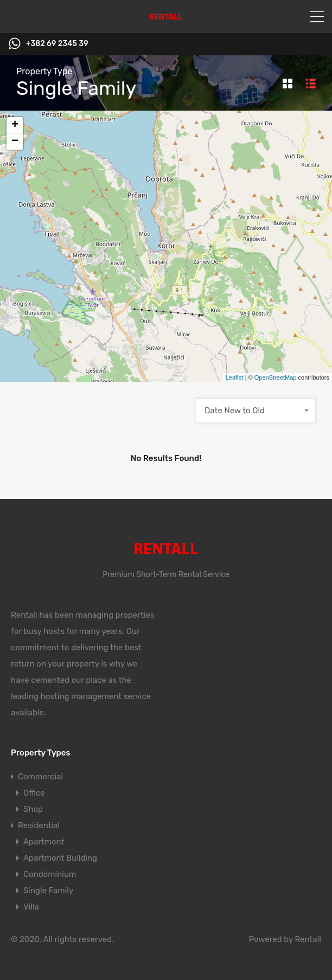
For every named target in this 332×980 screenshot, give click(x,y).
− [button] (15, 142)
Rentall (308, 939)
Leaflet (235, 377)
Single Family (48, 891)
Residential (39, 825)
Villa (31, 907)
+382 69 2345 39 (57, 44)
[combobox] (256, 411)
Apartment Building (60, 858)
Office (34, 793)
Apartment (44, 842)
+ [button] (15, 125)
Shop (33, 809)
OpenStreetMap (276, 377)
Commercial (40, 777)
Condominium (50, 874)
